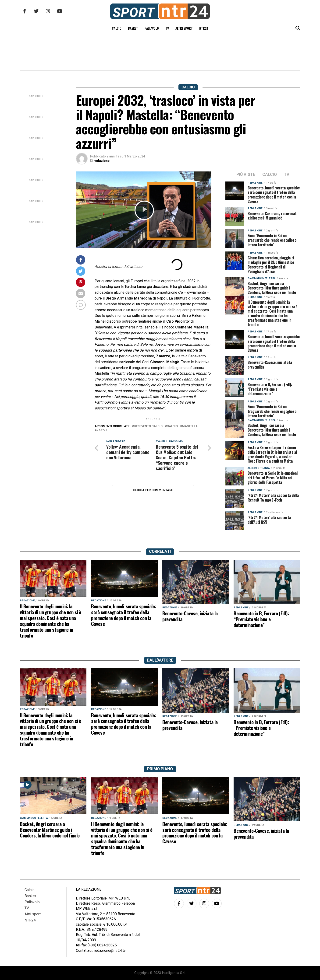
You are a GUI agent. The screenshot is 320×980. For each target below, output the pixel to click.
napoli (102, 431)
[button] (144, 210)
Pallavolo (152, 28)
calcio (172, 426)
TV (167, 28)
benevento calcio (148, 426)
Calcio (117, 28)
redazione (102, 161)
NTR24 (204, 28)
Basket (133, 28)
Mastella (190, 426)
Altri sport (184, 28)
